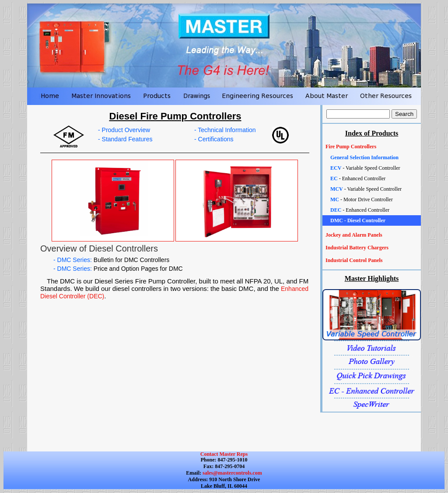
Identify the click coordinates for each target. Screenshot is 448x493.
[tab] (372, 147)
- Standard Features (125, 139)
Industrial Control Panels (354, 260)
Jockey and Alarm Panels (354, 235)
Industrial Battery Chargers (357, 248)
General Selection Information (364, 157)
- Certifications (214, 139)
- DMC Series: (111, 260)
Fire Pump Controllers (351, 147)
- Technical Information (225, 130)
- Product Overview (124, 130)
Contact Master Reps (224, 454)
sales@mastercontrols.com (232, 473)
